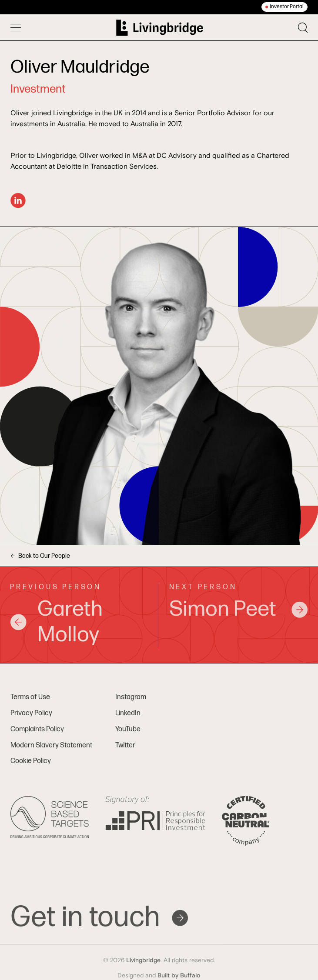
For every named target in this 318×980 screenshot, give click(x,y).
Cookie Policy (31, 761)
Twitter (125, 745)
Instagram (131, 697)
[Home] (160, 28)
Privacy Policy (31, 713)
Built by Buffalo (179, 976)
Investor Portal (287, 7)
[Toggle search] (303, 28)
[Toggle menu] (16, 27)
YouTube (128, 729)
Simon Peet (239, 609)
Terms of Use (30, 697)
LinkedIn (128, 713)
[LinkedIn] (18, 201)
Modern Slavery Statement (51, 745)
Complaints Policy (37, 729)
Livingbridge (143, 960)
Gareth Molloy (56, 622)
